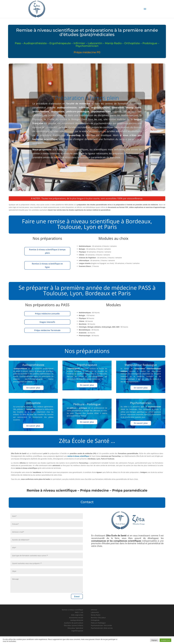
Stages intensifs (47, 322)
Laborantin (95, 612)
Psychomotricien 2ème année (102, 628)
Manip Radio (96, 615)
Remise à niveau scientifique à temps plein (47, 251)
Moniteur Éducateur (98, 618)
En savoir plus (33, 388)
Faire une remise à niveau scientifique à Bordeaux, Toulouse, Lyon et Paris (87, 224)
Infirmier (94, 610)
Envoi (77, 596)
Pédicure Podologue (98, 623)
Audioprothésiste (77, 620)
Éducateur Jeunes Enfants (74, 625)
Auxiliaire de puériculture (74, 623)
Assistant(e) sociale (76, 618)
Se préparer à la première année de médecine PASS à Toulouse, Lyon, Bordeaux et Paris (87, 290)
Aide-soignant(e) (77, 615)
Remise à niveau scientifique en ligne (47, 265)
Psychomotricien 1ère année (101, 625)
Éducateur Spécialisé (75, 628)
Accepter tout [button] (165, 640)
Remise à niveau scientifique (73, 610)
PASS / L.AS (79, 612)
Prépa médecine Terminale (47, 330)
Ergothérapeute (77, 631)
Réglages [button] (154, 640)
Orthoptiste (95, 620)
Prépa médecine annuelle (47, 314)
